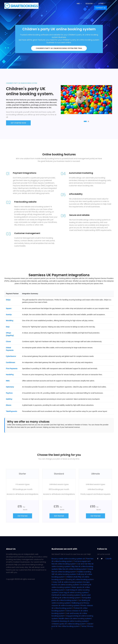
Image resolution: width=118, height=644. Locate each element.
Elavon (9, 405)
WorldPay (10, 321)
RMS (8, 381)
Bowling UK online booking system (80, 579)
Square (9, 308)
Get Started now (18, 123)
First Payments (12, 369)
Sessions (89, 4)
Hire (78, 4)
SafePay (9, 399)
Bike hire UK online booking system (73, 569)
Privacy (90, 626)
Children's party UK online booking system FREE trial (59, 48)
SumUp (9, 315)
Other (101, 4)
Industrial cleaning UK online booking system (70, 621)
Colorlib (108, 559)
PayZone (9, 393)
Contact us (100, 8)
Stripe (8, 300)
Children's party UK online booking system (69, 624)
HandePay (10, 375)
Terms (84, 626)
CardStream (11, 362)
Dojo (8, 327)
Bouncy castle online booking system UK (68, 559)
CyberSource (11, 356)
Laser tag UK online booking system (73, 593)
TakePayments (12, 411)
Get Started (22, 516)
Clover (9, 342)
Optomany (10, 387)
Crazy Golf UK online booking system (67, 582)
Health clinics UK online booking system (75, 618)
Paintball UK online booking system (66, 595)
